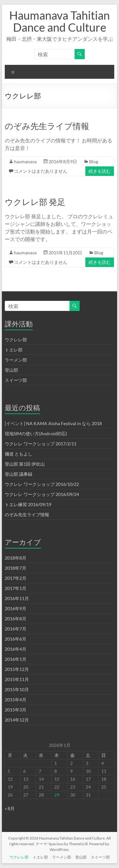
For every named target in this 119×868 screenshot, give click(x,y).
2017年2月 (16, 578)
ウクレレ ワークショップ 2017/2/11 (41, 444)
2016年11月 (17, 598)
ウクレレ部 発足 (35, 202)
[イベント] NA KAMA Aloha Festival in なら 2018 (53, 423)
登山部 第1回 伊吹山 (25, 464)
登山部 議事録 (19, 474)
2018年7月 (16, 568)
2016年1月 (16, 659)
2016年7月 (16, 629)
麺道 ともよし (19, 454)
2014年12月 (17, 720)
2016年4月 (16, 649)
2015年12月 (17, 669)
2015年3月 (16, 710)
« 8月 (10, 808)
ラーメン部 (16, 360)
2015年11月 (17, 679)
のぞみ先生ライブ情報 (47, 126)
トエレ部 (14, 350)
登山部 (11, 370)
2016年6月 (16, 639)
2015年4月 (16, 700)
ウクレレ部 (16, 340)
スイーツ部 (16, 380)
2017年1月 (16, 588)
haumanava (25, 161)
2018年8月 (16, 558)
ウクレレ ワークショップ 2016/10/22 (42, 484)
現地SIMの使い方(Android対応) (36, 434)
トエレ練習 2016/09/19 (28, 504)
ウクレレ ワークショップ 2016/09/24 (42, 494)
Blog (94, 161)
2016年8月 (16, 619)
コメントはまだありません (41, 171)
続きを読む (100, 171)
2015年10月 (17, 689)
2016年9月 (16, 608)
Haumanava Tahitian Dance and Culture (60, 21)
